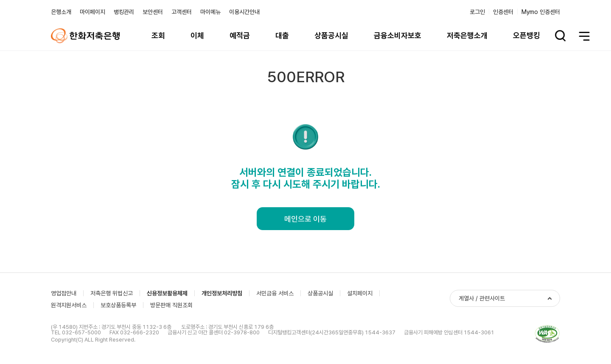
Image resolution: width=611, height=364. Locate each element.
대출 (282, 35)
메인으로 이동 (305, 219)
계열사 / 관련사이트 (482, 298)
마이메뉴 (210, 12)
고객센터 (182, 12)
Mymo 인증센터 (541, 12)
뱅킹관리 (124, 12)
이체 (197, 35)
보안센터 (153, 12)
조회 (158, 35)
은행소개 (61, 12)
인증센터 (503, 12)
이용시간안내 (244, 12)
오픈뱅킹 (527, 35)
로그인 (477, 12)
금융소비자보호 (398, 35)
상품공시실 (331, 35)
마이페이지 (92, 12)
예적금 (240, 35)
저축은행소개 (467, 35)
